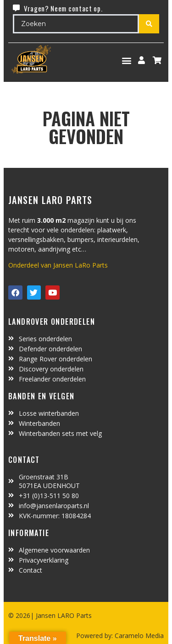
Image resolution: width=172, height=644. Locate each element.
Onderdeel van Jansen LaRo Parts (58, 265)
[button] (127, 60)
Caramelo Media (138, 636)
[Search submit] (149, 24)
